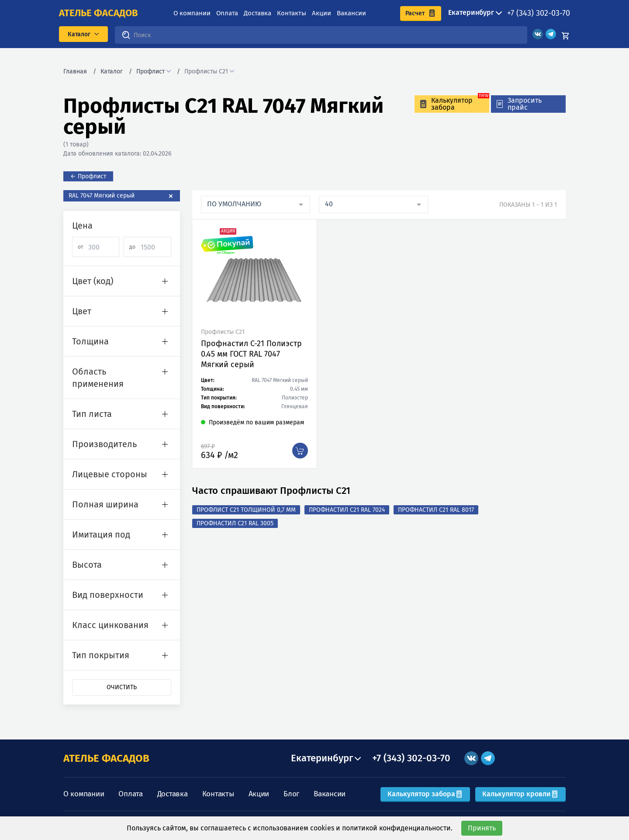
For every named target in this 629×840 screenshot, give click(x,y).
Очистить (122, 687)
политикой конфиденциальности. (397, 828)
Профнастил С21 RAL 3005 (235, 523)
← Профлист (88, 176)
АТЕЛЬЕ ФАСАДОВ (106, 758)
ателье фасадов (98, 13)
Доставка (257, 13)
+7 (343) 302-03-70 (539, 13)
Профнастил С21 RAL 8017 (436, 510)
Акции (321, 13)
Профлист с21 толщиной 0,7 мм (246, 510)
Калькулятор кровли (520, 794)
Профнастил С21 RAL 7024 (347, 510)
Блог (291, 794)
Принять (482, 828)
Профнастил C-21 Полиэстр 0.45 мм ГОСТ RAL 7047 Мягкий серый (251, 354)
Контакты (292, 13)
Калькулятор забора (425, 794)
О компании (192, 13)
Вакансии (351, 13)
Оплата (227, 13)
